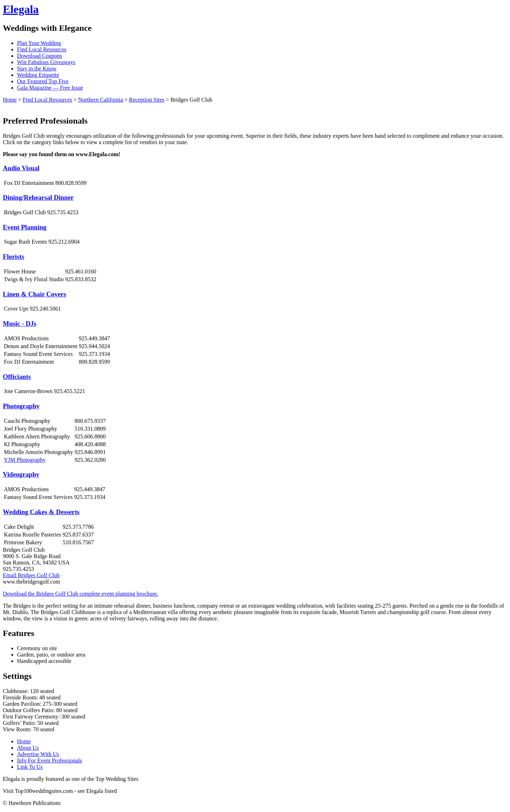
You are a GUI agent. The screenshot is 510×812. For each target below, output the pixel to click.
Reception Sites (147, 100)
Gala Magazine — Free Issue (50, 88)
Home (10, 100)
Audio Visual (21, 168)
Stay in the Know (37, 69)
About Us (28, 748)
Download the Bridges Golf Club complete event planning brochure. (81, 594)
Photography (21, 406)
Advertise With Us (38, 754)
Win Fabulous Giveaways (46, 62)
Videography (21, 474)
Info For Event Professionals (50, 760)
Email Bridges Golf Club (31, 575)
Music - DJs (20, 323)
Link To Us (30, 767)
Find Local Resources (42, 49)
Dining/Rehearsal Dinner (38, 197)
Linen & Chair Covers (35, 294)
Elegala (21, 9)
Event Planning (25, 227)
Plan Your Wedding (39, 43)
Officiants (17, 377)
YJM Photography (25, 460)
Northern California (101, 100)
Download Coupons (40, 56)
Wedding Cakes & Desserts (41, 512)
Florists (13, 257)
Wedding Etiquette (38, 75)
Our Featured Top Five (43, 81)
